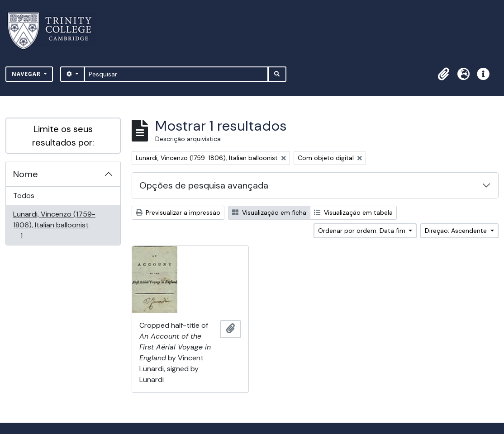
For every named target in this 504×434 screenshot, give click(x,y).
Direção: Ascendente (457, 231)
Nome (26, 174)
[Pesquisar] (176, 74)
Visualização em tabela (353, 212)
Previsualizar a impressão (178, 212)
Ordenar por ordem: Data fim (363, 231)
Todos (24, 196)
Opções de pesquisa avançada (204, 185)
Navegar (27, 74)
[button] (443, 74)
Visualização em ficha (269, 212)
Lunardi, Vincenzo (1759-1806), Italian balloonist (54, 225)
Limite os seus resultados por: (63, 136)
